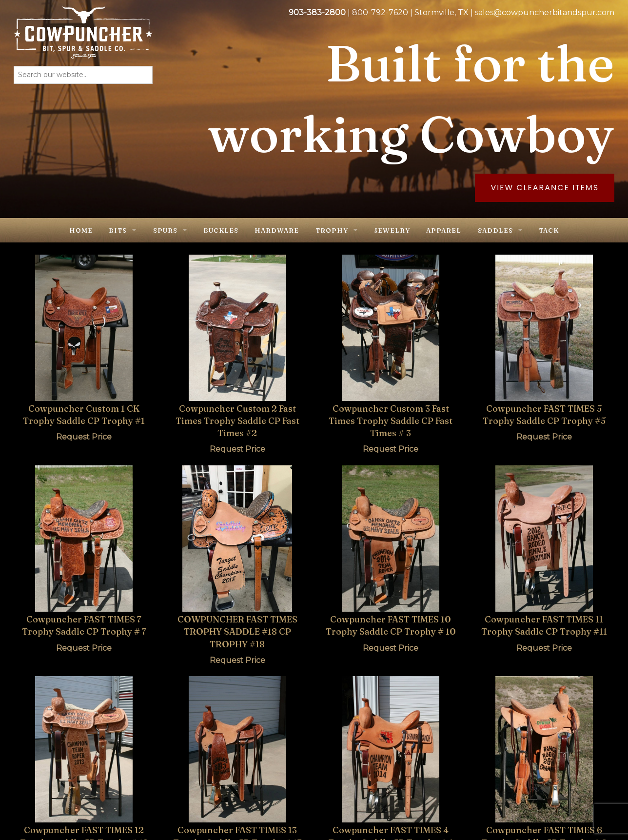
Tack (549, 230)
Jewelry (392, 230)
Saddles (495, 230)
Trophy (332, 230)
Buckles (221, 230)
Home (81, 230)
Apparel (444, 230)
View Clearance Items (545, 188)
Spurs (165, 230)
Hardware (277, 230)
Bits (118, 230)
